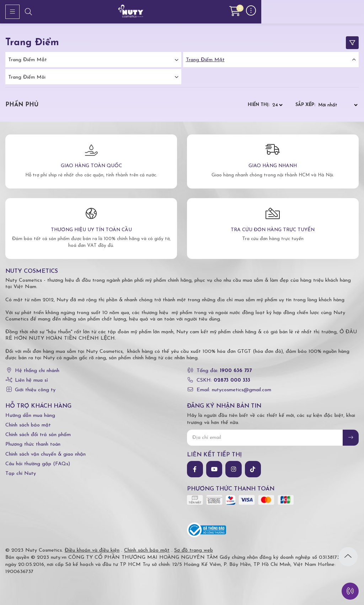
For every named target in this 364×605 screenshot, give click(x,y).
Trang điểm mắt (28, 60)
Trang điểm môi (27, 77)
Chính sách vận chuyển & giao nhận (45, 454)
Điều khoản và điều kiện (92, 550)
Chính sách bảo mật (28, 425)
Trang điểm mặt (205, 60)
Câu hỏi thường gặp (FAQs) (38, 464)
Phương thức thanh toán (33, 444)
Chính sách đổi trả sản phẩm (38, 435)
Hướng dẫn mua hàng (30, 416)
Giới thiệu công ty (35, 390)
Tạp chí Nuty (21, 474)
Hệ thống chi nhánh (37, 371)
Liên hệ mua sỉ (31, 380)
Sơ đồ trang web (194, 550)
